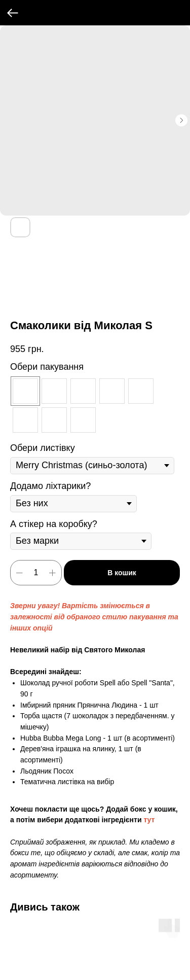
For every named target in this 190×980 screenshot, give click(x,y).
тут (149, 820)
